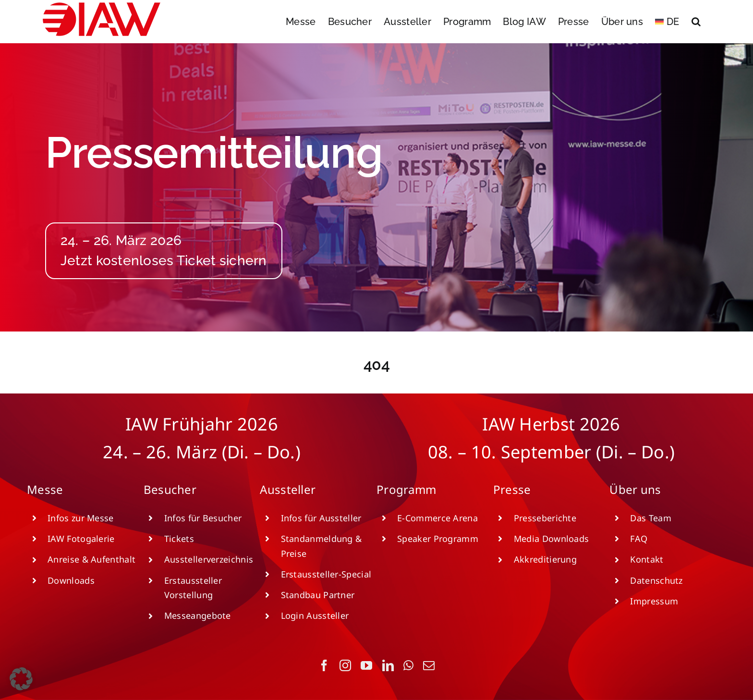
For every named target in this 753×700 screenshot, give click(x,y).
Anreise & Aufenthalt (91, 559)
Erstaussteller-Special (326, 574)
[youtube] (366, 665)
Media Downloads (552, 539)
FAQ (639, 539)
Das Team (650, 518)
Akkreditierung (545, 559)
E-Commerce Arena (437, 518)
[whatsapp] (408, 665)
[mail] (429, 665)
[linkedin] (388, 665)
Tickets (179, 539)
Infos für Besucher (203, 518)
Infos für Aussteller (321, 518)
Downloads (71, 580)
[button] (696, 22)
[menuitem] (667, 22)
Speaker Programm (438, 539)
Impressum (654, 601)
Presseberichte (545, 518)
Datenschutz (656, 580)
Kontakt (647, 559)
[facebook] (324, 665)
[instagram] (345, 665)
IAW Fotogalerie (81, 539)
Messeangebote (198, 615)
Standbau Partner (318, 595)
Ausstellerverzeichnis (209, 559)
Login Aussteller (315, 615)
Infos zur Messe (81, 518)
